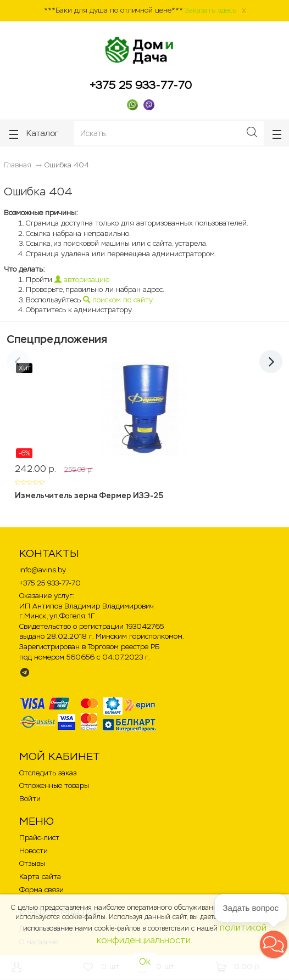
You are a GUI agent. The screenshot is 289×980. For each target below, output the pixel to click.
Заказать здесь (210, 10)
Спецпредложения (57, 339)
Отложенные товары (54, 785)
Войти (30, 799)
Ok (145, 962)
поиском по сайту (118, 300)
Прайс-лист (39, 838)
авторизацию (82, 280)
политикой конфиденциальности (182, 934)
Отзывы (32, 863)
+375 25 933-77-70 (141, 85)
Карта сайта (40, 877)
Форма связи (41, 890)
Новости (34, 851)
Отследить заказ (48, 773)
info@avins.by (43, 570)
